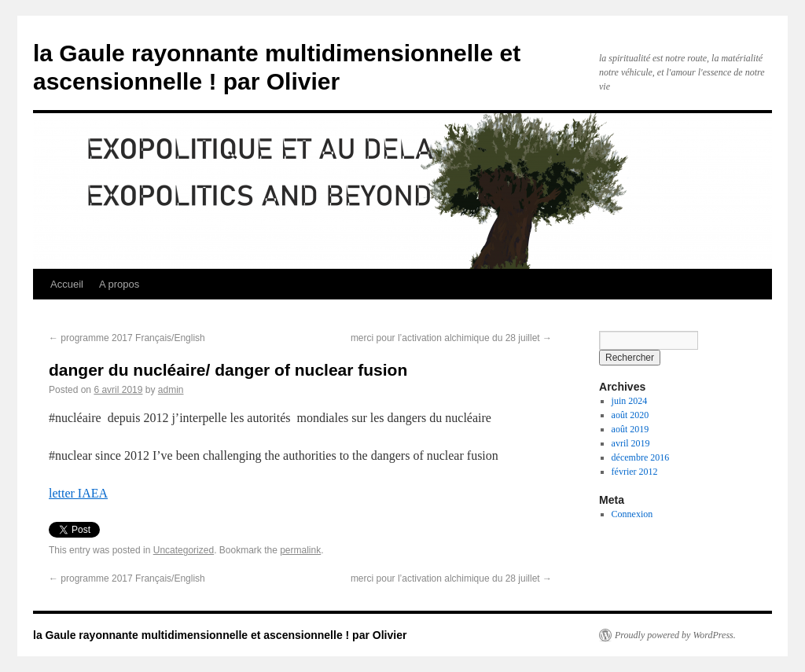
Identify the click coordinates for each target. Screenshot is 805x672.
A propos (119, 284)
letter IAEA (78, 493)
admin (171, 390)
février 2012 (635, 472)
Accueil (67, 284)
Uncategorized (184, 550)
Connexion (632, 514)
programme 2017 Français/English (127, 338)
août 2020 (630, 415)
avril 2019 (631, 443)
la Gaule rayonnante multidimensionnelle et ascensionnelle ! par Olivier (220, 635)
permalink (300, 550)
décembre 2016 (641, 457)
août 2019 (630, 429)
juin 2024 (630, 401)
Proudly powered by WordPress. (675, 635)
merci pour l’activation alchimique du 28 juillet (451, 338)
